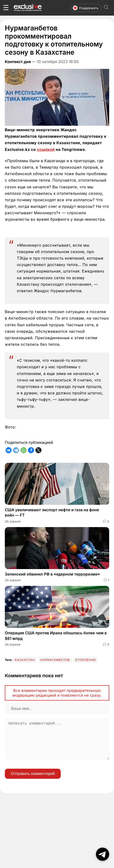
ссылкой (46, 149)
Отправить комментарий (33, 781)
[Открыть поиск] (106, 8)
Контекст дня (18, 62)
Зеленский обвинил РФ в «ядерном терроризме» (52, 574)
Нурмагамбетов (55, 660)
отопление (85, 660)
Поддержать (86, 8)
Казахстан (25, 660)
